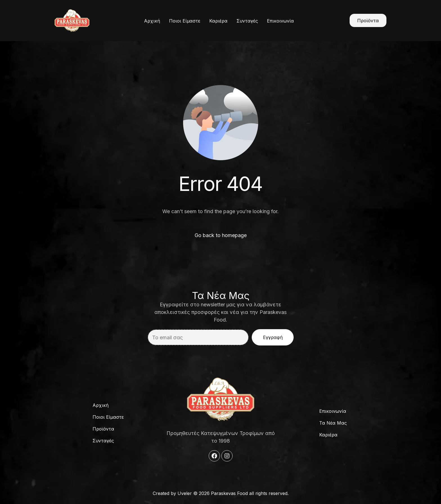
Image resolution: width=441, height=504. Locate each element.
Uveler (185, 493)
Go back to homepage (221, 235)
